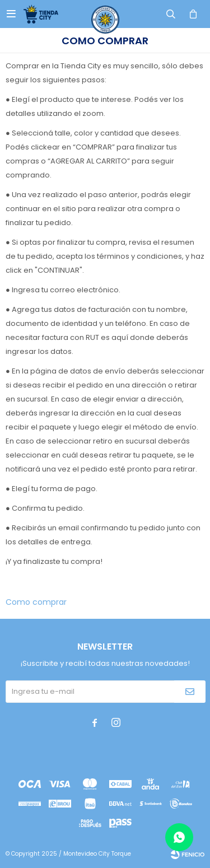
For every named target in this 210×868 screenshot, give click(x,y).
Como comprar (36, 602)
